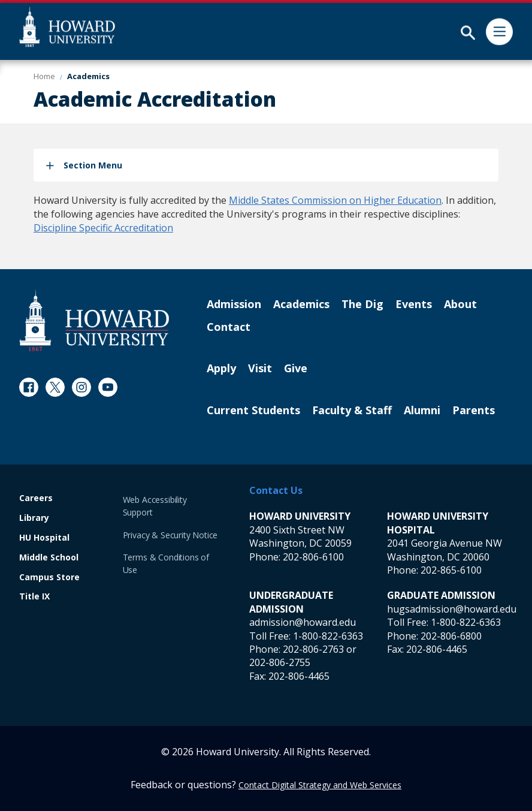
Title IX (34, 597)
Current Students (253, 411)
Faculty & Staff (352, 411)
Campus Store (49, 578)
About (460, 304)
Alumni (422, 411)
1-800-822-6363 (328, 636)
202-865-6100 (451, 570)
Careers (36, 498)
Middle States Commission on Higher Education (335, 200)
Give (296, 369)
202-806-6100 (313, 557)
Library (34, 518)
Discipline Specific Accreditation (103, 228)
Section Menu (93, 165)
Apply (221, 369)
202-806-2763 (313, 649)
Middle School (49, 558)
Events (414, 304)
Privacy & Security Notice (170, 535)
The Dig (362, 304)
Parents (474, 411)
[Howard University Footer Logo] (94, 320)
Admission (234, 304)
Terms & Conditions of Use (166, 563)
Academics (301, 304)
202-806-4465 (299, 676)
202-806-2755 (280, 662)
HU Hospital (44, 538)
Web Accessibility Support (155, 506)
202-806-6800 (451, 636)
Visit (260, 369)
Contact (229, 327)
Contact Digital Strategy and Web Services (320, 785)
